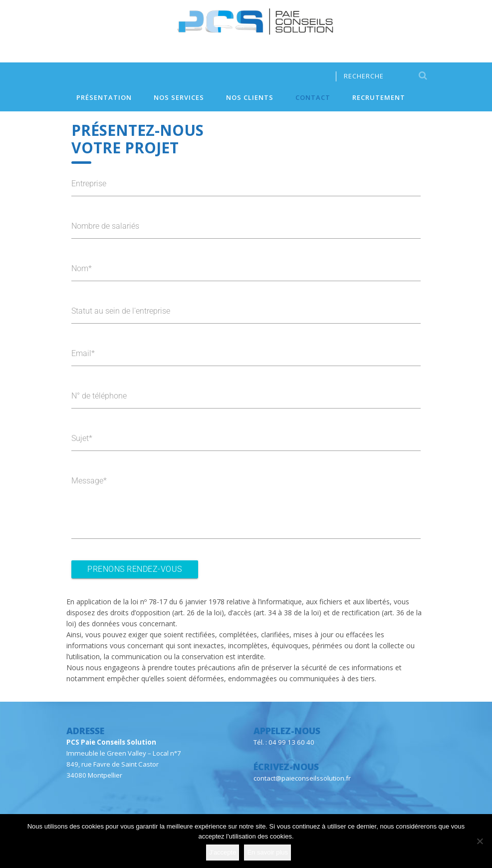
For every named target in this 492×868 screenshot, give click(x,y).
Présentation (104, 97)
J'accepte (223, 852)
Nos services (179, 97)
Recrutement (379, 97)
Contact (313, 97)
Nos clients (250, 97)
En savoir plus (267, 852)
